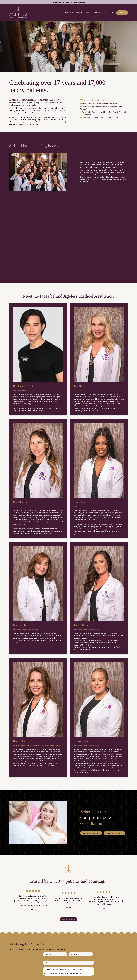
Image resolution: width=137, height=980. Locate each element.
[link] (19, 12)
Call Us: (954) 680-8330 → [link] (91, 833)
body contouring (52, 111)
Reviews (97, 13)
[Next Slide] (123, 901)
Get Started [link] (122, 13)
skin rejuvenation (36, 111)
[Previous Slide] (14, 901)
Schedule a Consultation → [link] (114, 833)
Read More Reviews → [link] (69, 919)
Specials (79, 13)
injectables (26, 111)
